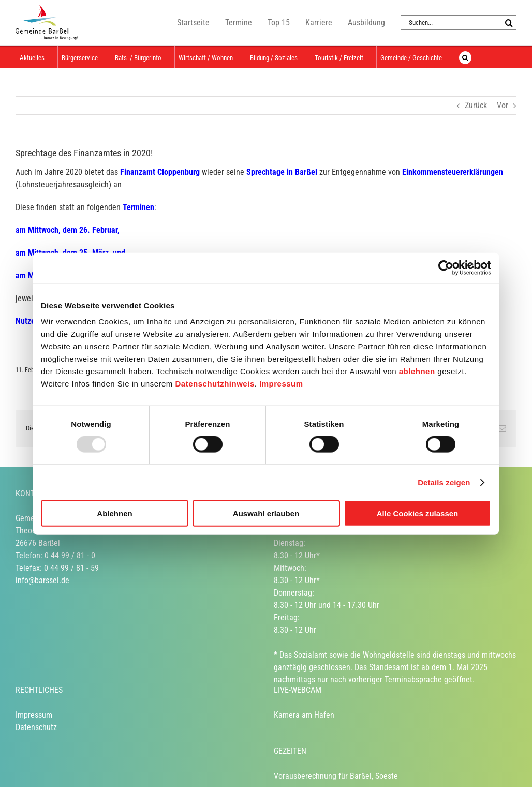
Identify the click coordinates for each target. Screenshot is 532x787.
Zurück (476, 105)
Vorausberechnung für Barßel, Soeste (336, 776)
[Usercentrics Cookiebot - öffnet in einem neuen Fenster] (446, 268)
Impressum (281, 384)
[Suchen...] (451, 23)
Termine (239, 23)
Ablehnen (114, 514)
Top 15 (279, 23)
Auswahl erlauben (266, 514)
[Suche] (509, 23)
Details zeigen (444, 482)
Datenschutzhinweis (215, 384)
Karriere (319, 23)
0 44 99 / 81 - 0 (70, 555)
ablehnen (417, 371)
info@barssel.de (42, 580)
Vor (503, 105)
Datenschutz (36, 727)
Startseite (193, 23)
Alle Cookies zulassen (418, 514)
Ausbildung (366, 23)
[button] (465, 57)
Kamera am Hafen (304, 715)
